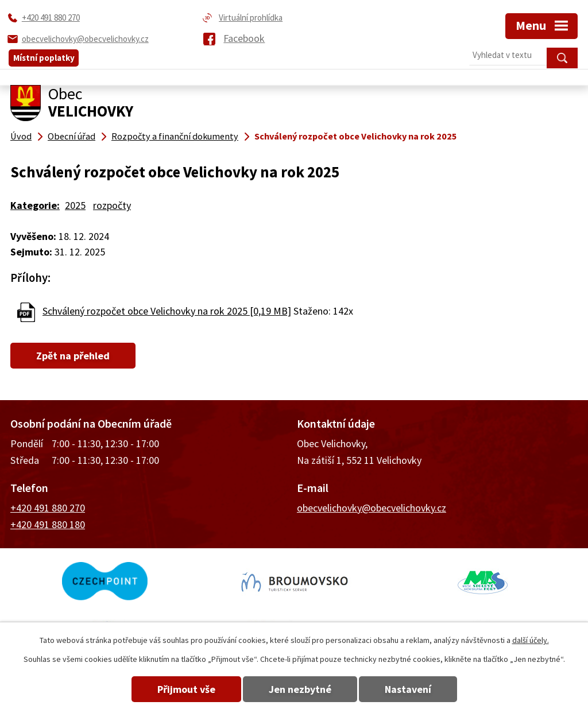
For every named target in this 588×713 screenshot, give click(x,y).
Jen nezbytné (300, 689)
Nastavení (408, 689)
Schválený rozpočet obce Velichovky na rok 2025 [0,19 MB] (167, 311)
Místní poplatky (44, 58)
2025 (75, 205)
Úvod (21, 136)
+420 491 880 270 (48, 508)
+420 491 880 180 (48, 524)
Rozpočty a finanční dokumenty (175, 136)
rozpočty (112, 205)
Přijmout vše (186, 689)
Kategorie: (35, 205)
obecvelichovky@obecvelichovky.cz (372, 508)
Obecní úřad (71, 136)
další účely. (531, 640)
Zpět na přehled (73, 356)
